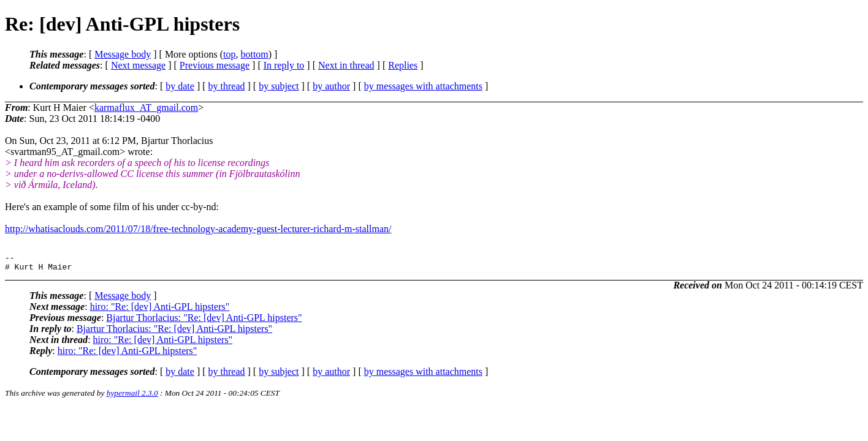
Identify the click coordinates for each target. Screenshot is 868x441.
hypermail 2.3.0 (132, 397)
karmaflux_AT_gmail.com (146, 107)
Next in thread (346, 65)
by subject (279, 86)
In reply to (284, 65)
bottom (254, 54)
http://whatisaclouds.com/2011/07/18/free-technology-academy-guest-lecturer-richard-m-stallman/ (198, 229)
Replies (403, 65)
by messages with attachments (423, 86)
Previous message (215, 65)
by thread (227, 86)
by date (180, 86)
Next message (138, 65)
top (229, 54)
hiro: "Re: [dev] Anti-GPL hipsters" (160, 310)
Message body (123, 54)
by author (331, 86)
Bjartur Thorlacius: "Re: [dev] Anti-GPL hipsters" (204, 321)
